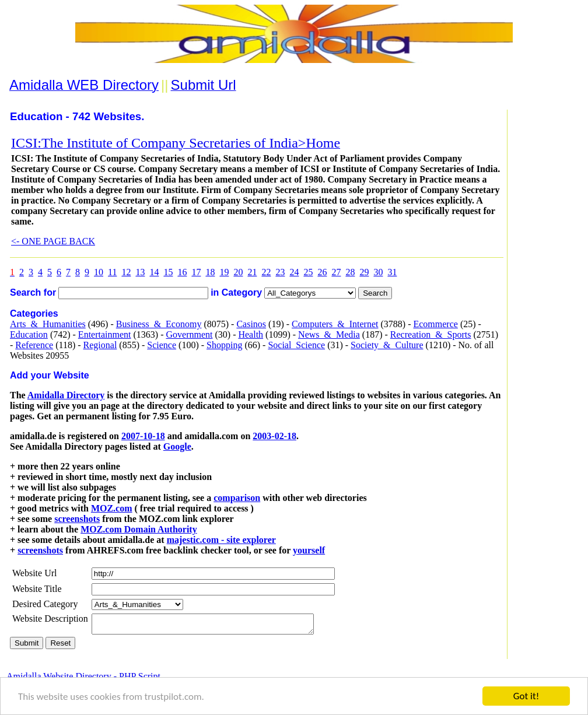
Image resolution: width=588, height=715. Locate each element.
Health (251, 334)
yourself (309, 550)
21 (252, 272)
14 (154, 272)
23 (280, 272)
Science (162, 345)
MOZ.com (112, 508)
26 (322, 272)
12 (126, 272)
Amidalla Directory (66, 395)
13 (140, 272)
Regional (100, 345)
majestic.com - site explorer (221, 540)
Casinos (251, 324)
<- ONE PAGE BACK (53, 241)
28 (350, 272)
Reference (34, 345)
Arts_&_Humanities (48, 324)
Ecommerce (435, 324)
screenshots (77, 519)
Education (29, 334)
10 (99, 272)
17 (196, 272)
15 (168, 272)
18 (210, 272)
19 (224, 272)
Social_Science (296, 345)
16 (182, 272)
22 (266, 272)
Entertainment (105, 334)
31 (392, 272)
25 (308, 272)
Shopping (224, 345)
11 (112, 272)
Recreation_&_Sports (431, 334)
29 (364, 272)
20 (238, 272)
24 (294, 272)
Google (177, 446)
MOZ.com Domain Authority (139, 529)
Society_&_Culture (387, 345)
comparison (237, 498)
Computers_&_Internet (335, 324)
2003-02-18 (274, 436)
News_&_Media (329, 334)
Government (189, 334)
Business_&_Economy (159, 324)
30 (378, 272)
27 (336, 272)
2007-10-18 (143, 436)
